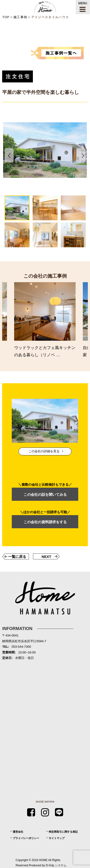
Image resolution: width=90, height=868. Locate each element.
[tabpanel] (45, 150)
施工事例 (20, 17)
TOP (6, 17)
